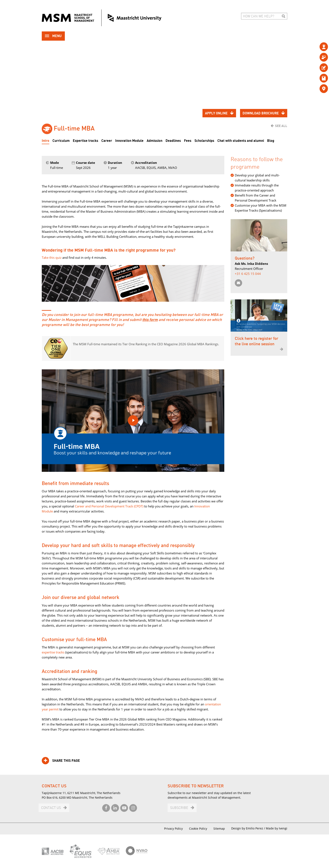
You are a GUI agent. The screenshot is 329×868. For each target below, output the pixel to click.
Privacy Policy (173, 829)
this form (150, 320)
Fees (188, 141)
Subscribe (179, 808)
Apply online (216, 113)
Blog (271, 141)
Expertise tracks (86, 141)
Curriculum (61, 141)
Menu (53, 36)
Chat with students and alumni (241, 141)
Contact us (51, 808)
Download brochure (261, 113)
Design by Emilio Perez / (249, 828)
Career (107, 141)
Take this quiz (52, 257)
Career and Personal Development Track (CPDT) (109, 506)
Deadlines (173, 141)
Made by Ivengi (277, 828)
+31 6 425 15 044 (248, 274)
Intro (46, 141)
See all (281, 126)
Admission (155, 141)
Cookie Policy (198, 829)
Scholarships (204, 141)
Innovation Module (129, 141)
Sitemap (219, 829)
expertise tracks (53, 652)
